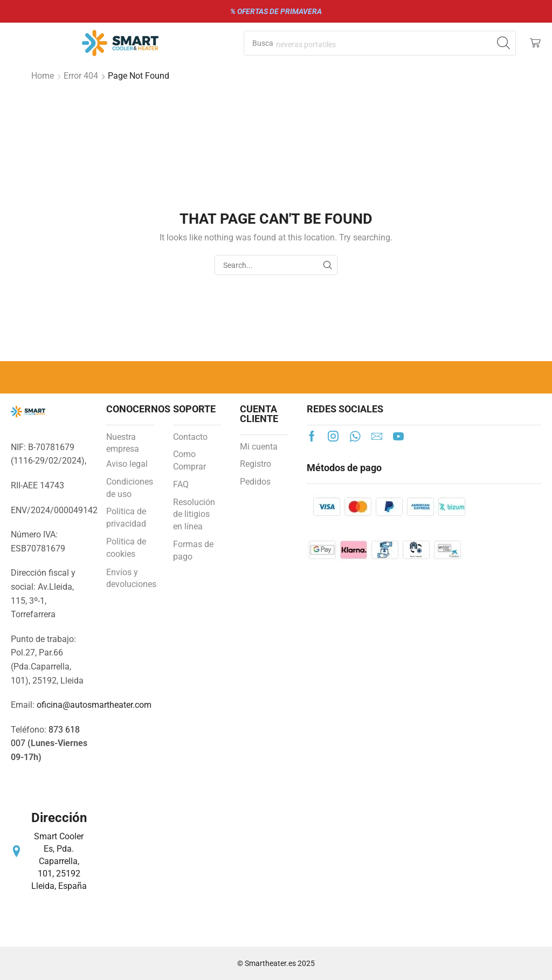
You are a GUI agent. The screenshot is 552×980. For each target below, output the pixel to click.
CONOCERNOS (138, 409)
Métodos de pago (344, 468)
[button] (535, 43)
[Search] (503, 43)
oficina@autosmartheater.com (94, 705)
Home (43, 76)
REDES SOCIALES (345, 409)
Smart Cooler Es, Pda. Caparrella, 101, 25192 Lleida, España (59, 861)
